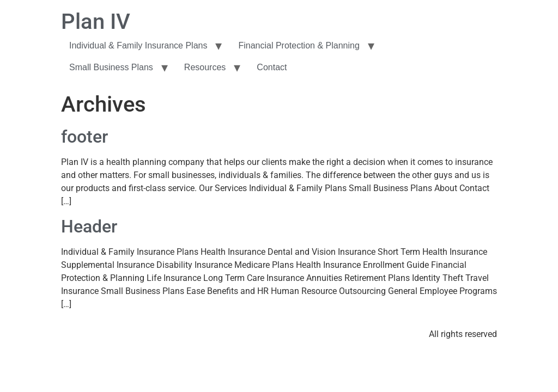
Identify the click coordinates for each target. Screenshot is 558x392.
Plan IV (96, 22)
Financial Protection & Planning (299, 45)
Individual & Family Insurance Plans (138, 45)
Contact (272, 67)
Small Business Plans (111, 67)
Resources (205, 67)
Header (89, 226)
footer (84, 137)
